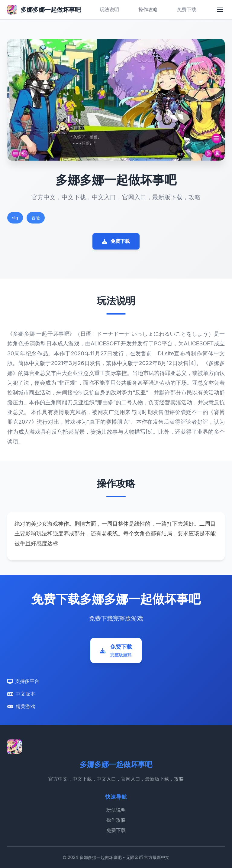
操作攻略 (148, 9)
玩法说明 (109, 9)
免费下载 (187, 9)
